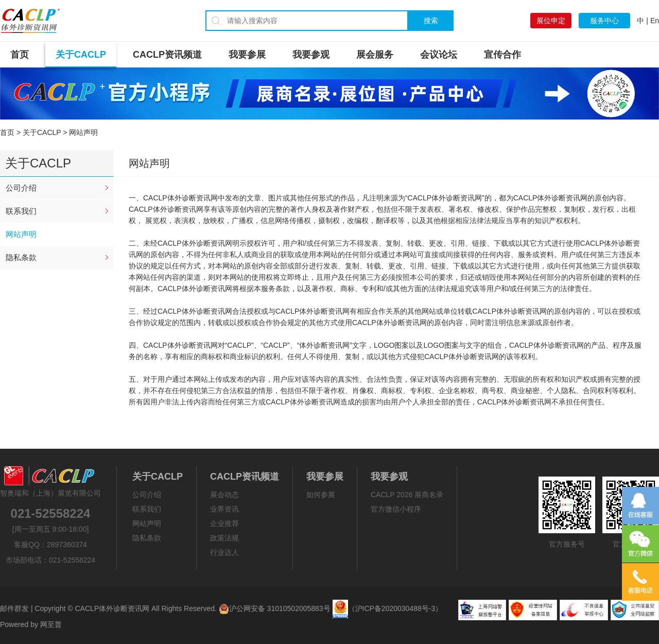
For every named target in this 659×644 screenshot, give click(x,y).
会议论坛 (439, 55)
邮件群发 (14, 608)
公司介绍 (21, 188)
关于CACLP (81, 55)
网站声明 (21, 234)
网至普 (51, 624)
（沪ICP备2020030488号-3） (395, 608)
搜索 (431, 21)
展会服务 (375, 55)
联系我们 (21, 211)
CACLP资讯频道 (167, 55)
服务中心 (604, 21)
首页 (20, 55)
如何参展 (321, 495)
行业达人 (224, 552)
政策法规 (224, 538)
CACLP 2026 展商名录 (407, 495)
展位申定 (551, 21)
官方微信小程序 (396, 509)
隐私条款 (21, 257)
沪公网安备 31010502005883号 (275, 608)
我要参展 (247, 55)
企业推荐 (224, 523)
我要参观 (311, 55)
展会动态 (224, 495)
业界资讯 (224, 509)
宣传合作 (502, 55)
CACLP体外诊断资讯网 (112, 608)
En (655, 21)
